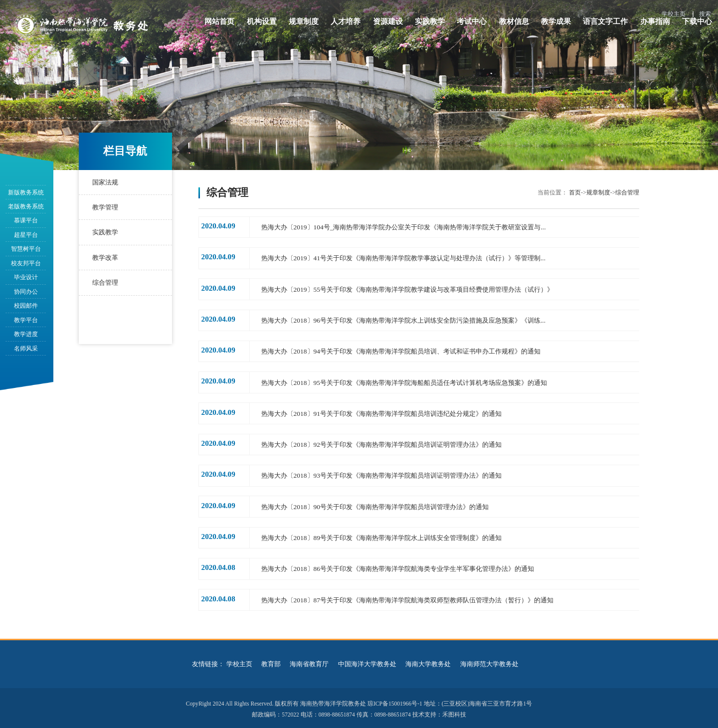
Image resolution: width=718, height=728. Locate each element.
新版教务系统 (26, 192)
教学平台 (26, 320)
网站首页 (219, 26)
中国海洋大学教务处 (367, 661)
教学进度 (26, 334)
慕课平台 (26, 220)
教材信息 (514, 26)
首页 (575, 192)
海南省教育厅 (309, 661)
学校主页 (674, 14)
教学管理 (105, 207)
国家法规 (105, 182)
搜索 (705, 14)
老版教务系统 (26, 206)
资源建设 (388, 26)
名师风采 (26, 349)
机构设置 (262, 26)
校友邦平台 (26, 263)
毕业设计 (26, 277)
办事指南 (655, 26)
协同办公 (26, 292)
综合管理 (105, 282)
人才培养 (346, 26)
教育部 (271, 661)
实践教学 (430, 26)
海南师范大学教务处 (489, 661)
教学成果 (556, 26)
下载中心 (697, 26)
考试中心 (472, 26)
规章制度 (304, 26)
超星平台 (26, 235)
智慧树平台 (26, 249)
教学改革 (105, 258)
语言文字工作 (605, 26)
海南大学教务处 (428, 661)
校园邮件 (26, 306)
